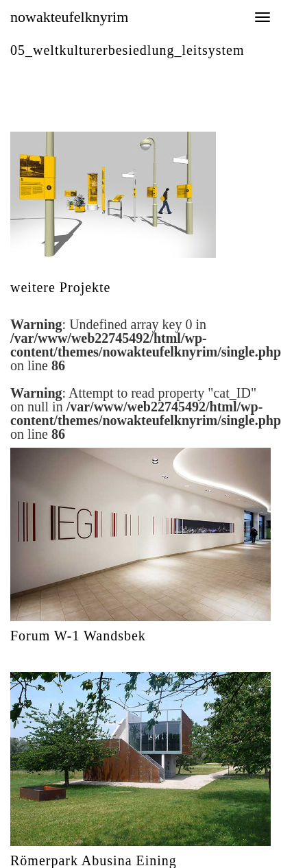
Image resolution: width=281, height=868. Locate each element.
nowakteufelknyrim (69, 17)
